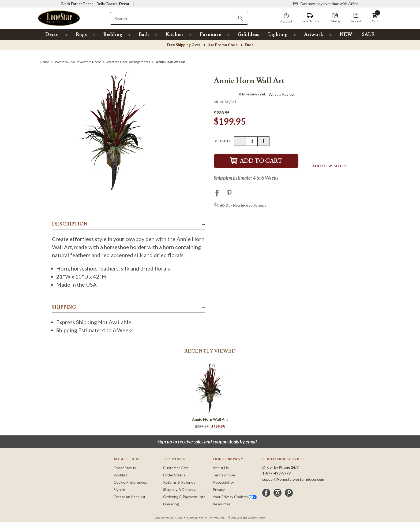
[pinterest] (289, 493)
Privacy (219, 489)
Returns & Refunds (179, 482)
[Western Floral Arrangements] (128, 62)
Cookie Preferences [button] (130, 482)
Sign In (119, 489)
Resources (222, 504)
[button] (375, 18)
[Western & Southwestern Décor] (78, 62)
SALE (368, 34)
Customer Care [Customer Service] (176, 468)
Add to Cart (256, 161)
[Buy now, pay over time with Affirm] (326, 4)
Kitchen (174, 34)
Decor (52, 34)
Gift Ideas (248, 34)
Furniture (210, 34)
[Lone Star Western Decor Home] (59, 18)
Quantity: (223, 141)
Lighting (278, 34)
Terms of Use (224, 475)
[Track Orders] (310, 18)
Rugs (81, 34)
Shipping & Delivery (179, 489)
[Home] (44, 62)
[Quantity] (252, 141)
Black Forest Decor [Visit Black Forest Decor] (77, 4)
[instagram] (277, 493)
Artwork (314, 34)
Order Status (125, 468)
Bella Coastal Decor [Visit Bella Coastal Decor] (113, 4)
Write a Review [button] (282, 94)
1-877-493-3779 (276, 473)
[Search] (241, 18)
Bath (144, 34)
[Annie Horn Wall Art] (171, 62)
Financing (171, 504)
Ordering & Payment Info (184, 497)
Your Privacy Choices (235, 497)
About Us (221, 468)
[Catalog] (335, 18)
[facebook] (266, 493)
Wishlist (120, 475)
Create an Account (130, 497)
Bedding (113, 34)
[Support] (356, 18)
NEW (346, 34)
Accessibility (223, 482)
